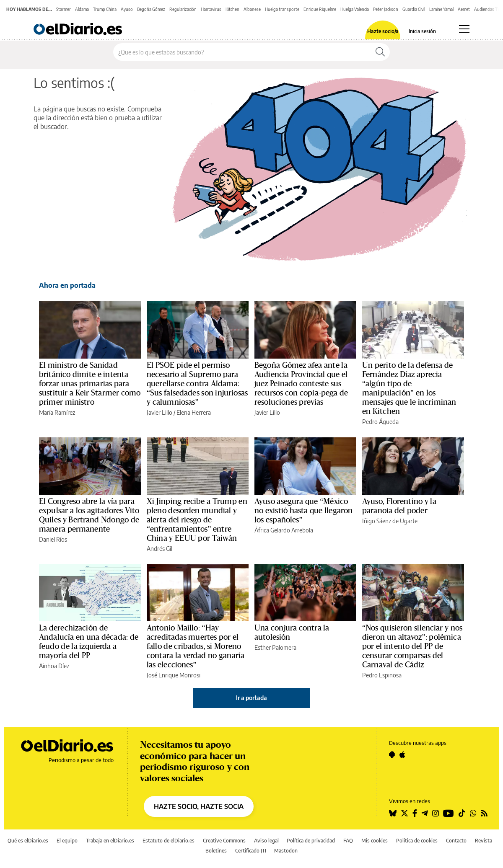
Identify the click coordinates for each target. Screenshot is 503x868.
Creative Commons (224, 841)
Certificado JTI (251, 851)
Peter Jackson (386, 9)
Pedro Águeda (380, 422)
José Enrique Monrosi (174, 675)
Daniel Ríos (53, 539)
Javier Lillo (159, 412)
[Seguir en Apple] (402, 754)
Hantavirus (211, 9)
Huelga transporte (282, 9)
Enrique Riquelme (320, 9)
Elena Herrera (194, 412)
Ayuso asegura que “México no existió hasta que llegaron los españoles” (303, 511)
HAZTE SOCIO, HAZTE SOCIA (199, 806)
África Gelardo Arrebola (284, 530)
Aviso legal (266, 841)
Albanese (252, 9)
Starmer (64, 9)
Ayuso (127, 9)
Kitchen (232, 9)
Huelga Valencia (355, 9)
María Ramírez (57, 412)
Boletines (216, 851)
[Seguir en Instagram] (436, 813)
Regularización (183, 9)
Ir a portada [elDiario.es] (251, 698)
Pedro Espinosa (382, 675)
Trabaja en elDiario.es (110, 841)
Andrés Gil (159, 549)
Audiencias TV (487, 9)
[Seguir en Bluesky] (393, 813)
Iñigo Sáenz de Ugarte (390, 521)
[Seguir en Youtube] (449, 813)
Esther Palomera (275, 647)
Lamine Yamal (441, 9)
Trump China (105, 9)
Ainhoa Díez (54, 666)
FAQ (348, 841)
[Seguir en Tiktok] (462, 813)
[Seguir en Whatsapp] (473, 813)
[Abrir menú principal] (464, 29)
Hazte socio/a (383, 31)
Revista (484, 841)
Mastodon (286, 851)
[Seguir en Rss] (484, 813)
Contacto (456, 841)
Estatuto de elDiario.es (169, 841)
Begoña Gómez (151, 9)
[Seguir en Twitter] (404, 813)
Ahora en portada (67, 285)
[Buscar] (380, 52)
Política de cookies (417, 841)
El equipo (67, 841)
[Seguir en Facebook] (415, 813)
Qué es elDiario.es (28, 841)
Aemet (464, 9)
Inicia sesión (422, 31)
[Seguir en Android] (392, 754)
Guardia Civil (414, 9)
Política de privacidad (311, 841)
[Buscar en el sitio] (242, 52)
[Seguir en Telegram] (425, 813)
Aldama (82, 9)
